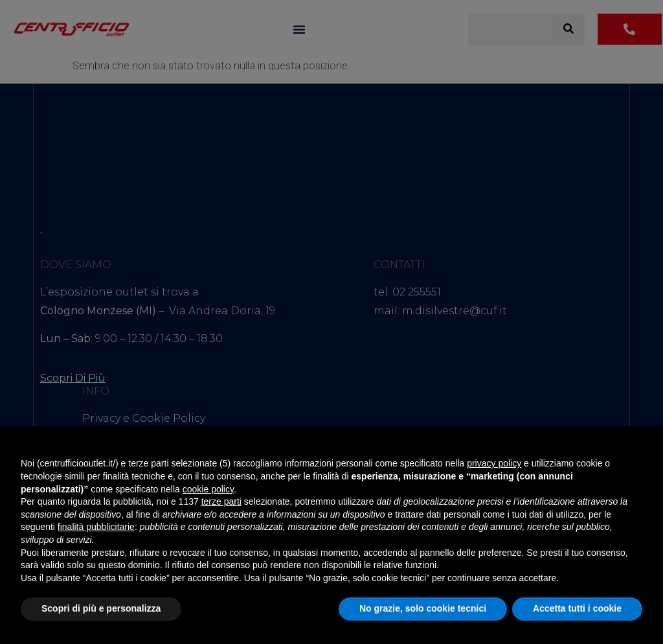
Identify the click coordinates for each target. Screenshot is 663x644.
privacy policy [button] (494, 463)
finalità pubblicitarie (96, 527)
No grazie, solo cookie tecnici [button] (423, 608)
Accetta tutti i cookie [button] (577, 608)
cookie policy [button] (208, 489)
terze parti (221, 501)
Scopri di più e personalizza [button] (101, 608)
